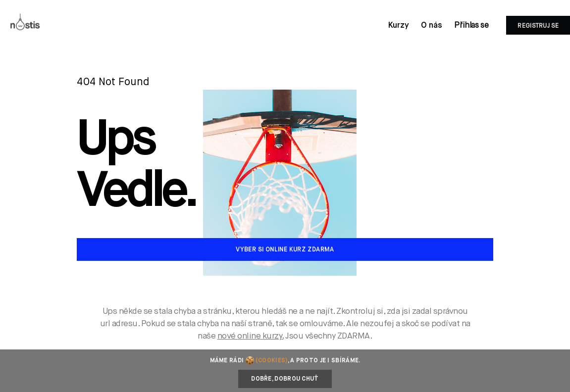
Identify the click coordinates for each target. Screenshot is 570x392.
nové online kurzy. (251, 336)
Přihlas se (471, 26)
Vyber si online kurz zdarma (285, 250)
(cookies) (272, 361)
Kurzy (399, 26)
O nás (432, 26)
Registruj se (538, 26)
